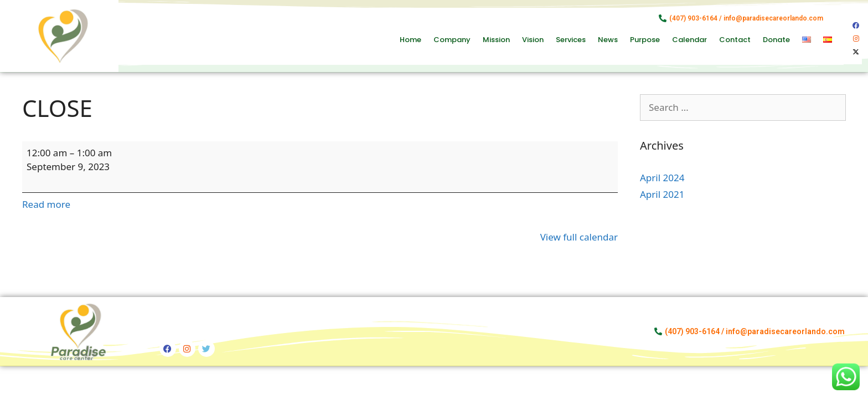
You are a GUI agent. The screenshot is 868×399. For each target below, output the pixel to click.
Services (571, 40)
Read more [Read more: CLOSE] (46, 204)
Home (410, 40)
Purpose (645, 40)
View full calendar (579, 237)
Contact (735, 40)
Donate (776, 40)
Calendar (689, 40)
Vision (533, 40)
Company (452, 40)
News (608, 40)
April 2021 (662, 194)
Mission (496, 40)
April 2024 (662, 178)
